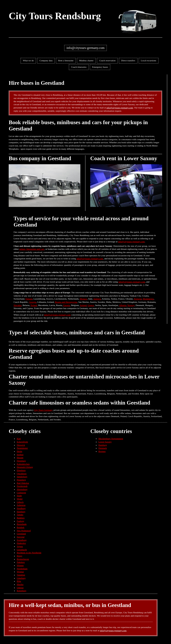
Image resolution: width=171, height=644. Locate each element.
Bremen (102, 451)
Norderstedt (22, 486)
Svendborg (22, 540)
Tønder (20, 515)
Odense (20, 588)
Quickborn (22, 473)
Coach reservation (107, 60)
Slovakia (17, 305)
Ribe (19, 581)
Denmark (103, 448)
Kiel (19, 439)
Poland (34, 305)
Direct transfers (128, 60)
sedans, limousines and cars (32, 249)
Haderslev (21, 543)
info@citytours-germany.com (85, 48)
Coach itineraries (79, 67)
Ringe (19, 556)
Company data (46, 60)
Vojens (20, 546)
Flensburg (21, 461)
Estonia (67, 305)
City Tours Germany (43, 410)
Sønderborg (22, 477)
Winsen (20, 565)
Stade (19, 496)
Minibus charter (86, 60)
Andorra (97, 299)
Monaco (83, 299)
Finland (29, 299)
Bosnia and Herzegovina (66, 302)
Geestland (21, 534)
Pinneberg (21, 480)
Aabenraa (21, 505)
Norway (131, 305)
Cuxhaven (21, 493)
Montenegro (148, 299)
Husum (20, 458)
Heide (19, 451)
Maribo (20, 584)
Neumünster (22, 448)
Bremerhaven (23, 559)
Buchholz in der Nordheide (29, 553)
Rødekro (21, 518)
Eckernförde (22, 442)
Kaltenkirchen (23, 464)
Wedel (20, 499)
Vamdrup (21, 575)
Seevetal (21, 537)
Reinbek (20, 527)
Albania (123, 305)
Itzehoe (20, 454)
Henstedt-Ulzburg (25, 467)
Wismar (20, 572)
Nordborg (21, 508)
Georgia (33, 302)
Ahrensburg (22, 489)
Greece (91, 305)
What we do (28, 60)
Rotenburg (22, 591)
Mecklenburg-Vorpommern (111, 439)
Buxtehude (22, 524)
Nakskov (21, 562)
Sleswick (21, 445)
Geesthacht (22, 550)
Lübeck (20, 502)
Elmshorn (21, 470)
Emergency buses (100, 67)
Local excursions (149, 60)
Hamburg (21, 512)
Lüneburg (21, 578)
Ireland (83, 305)
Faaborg (20, 521)
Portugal (138, 299)
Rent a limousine (66, 60)
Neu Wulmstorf (24, 531)
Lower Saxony (105, 442)
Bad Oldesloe (23, 483)
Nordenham (22, 569)
